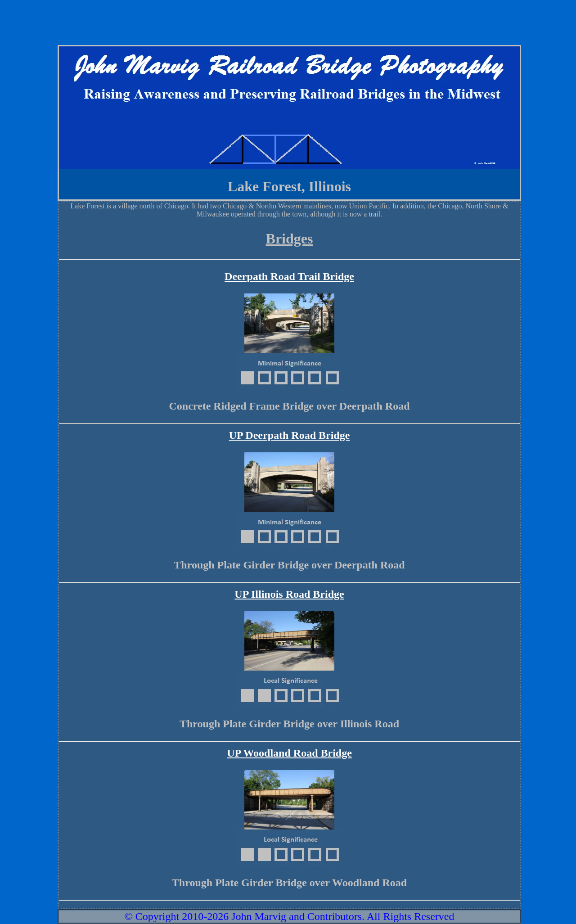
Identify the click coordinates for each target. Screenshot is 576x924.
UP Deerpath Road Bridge (290, 435)
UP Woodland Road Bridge (289, 753)
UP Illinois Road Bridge (289, 594)
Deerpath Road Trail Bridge (289, 276)
